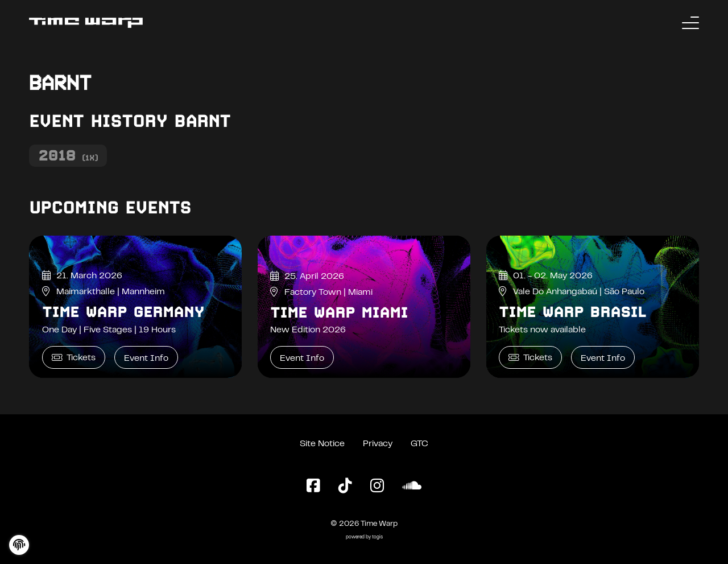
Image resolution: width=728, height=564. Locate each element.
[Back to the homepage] (86, 23)
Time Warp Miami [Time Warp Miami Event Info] (339, 312)
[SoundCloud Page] (412, 487)
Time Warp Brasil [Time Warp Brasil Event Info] (572, 312)
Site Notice (322, 444)
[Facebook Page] (313, 487)
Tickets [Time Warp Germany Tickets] (74, 358)
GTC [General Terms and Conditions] (419, 444)
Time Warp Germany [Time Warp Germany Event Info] (123, 312)
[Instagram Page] (377, 487)
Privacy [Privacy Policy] (378, 444)
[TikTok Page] (345, 487)
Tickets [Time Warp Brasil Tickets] (530, 358)
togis (377, 538)
